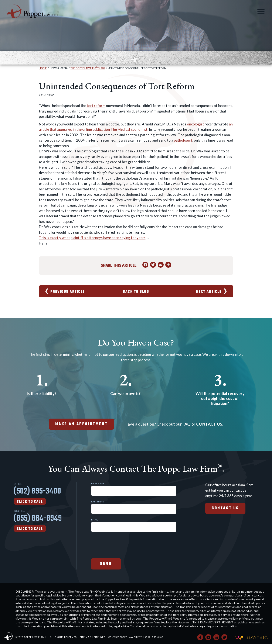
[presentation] (123, 545)
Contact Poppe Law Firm (125, 637)
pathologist (183, 140)
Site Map (85, 637)
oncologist (195, 124)
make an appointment (81, 424)
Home (43, 68)
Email (95, 520)
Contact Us (225, 508)
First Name (98, 483)
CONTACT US (209, 424)
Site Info (100, 637)
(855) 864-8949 (38, 522)
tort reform (96, 106)
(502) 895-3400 (37, 495)
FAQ (187, 424)
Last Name (97, 501)
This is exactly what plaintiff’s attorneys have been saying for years (92, 238)
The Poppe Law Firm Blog (88, 68)
